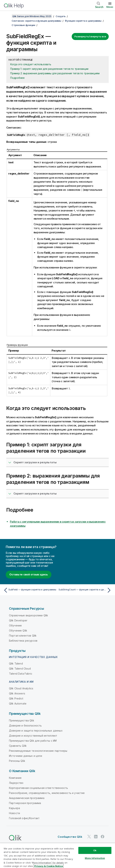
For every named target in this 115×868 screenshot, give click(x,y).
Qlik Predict (16, 698)
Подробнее (17, 78)
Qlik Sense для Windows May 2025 (32, 16)
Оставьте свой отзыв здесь (29, 574)
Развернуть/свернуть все (90, 36)
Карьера (14, 808)
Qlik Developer (18, 620)
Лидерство (16, 783)
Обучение (15, 625)
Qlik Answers (17, 693)
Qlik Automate (18, 704)
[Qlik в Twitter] (89, 837)
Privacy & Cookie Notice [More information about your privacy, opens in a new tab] (49, 866)
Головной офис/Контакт (24, 818)
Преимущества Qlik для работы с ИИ (33, 741)
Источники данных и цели (26, 756)
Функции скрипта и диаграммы (83, 21)
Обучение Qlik (18, 630)
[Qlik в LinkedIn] (96, 837)
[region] (57, 855)
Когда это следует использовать (31, 64)
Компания (15, 778)
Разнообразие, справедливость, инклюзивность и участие (47, 793)
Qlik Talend (16, 663)
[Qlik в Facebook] (103, 837)
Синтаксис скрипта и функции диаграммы (36, 21)
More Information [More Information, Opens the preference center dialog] (95, 858)
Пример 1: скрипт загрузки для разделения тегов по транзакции (49, 69)
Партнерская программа (25, 803)
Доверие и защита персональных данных (36, 731)
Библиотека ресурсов (23, 641)
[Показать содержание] (7, 16)
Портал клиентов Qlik (23, 636)
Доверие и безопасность (25, 725)
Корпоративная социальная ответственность (38, 788)
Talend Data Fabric (21, 674)
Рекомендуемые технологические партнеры (38, 751)
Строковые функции (23, 25)
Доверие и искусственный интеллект (33, 736)
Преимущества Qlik (22, 720)
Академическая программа (27, 798)
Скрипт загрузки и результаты (35, 462)
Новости (14, 813)
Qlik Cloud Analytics (21, 688)
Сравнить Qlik (18, 746)
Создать (61, 16)
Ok (95, 850)
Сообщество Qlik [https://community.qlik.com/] (70, 837)
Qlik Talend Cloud (20, 669)
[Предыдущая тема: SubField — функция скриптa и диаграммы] (30, 590)
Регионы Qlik (17, 761)
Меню (110, 7)
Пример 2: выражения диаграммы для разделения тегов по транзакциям (55, 73)
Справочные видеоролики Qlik (28, 615)
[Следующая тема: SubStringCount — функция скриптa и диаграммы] (85, 590)
